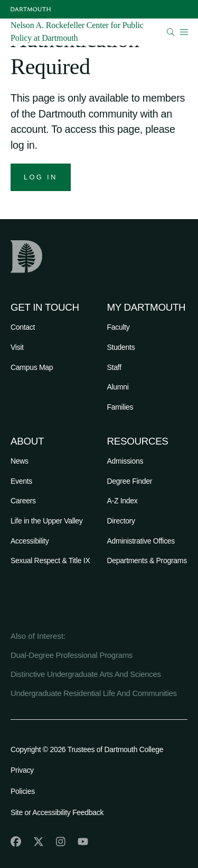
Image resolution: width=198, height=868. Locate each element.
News (20, 461)
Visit (17, 347)
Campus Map (32, 367)
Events (21, 481)
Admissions (125, 461)
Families (120, 407)
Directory (121, 521)
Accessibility (30, 541)
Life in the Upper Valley (47, 521)
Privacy (22, 770)
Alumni (118, 387)
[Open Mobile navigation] (184, 32)
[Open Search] (171, 32)
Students (121, 347)
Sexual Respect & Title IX (50, 560)
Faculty (119, 327)
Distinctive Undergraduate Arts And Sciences (86, 674)
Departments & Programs (147, 560)
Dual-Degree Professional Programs (72, 655)
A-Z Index (122, 501)
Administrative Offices (141, 541)
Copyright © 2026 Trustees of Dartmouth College (87, 749)
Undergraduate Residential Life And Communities (94, 693)
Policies (23, 791)
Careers (23, 501)
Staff (114, 367)
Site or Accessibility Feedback (57, 812)
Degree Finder (130, 481)
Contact (23, 327)
